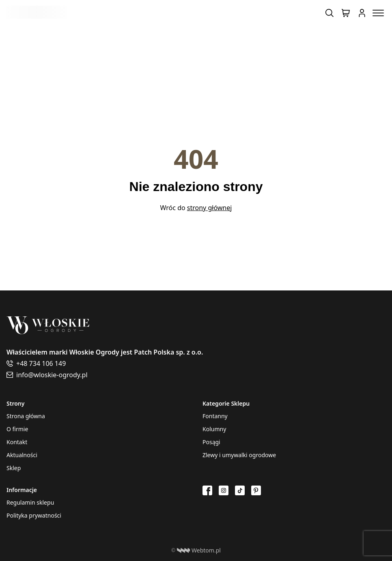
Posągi (211, 442)
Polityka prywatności (34, 515)
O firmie (17, 429)
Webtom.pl (199, 550)
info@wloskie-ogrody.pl (52, 375)
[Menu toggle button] (378, 13)
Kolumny (214, 429)
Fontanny (215, 416)
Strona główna (26, 416)
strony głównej (210, 208)
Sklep (14, 468)
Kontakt (17, 442)
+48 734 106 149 (41, 363)
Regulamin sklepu (30, 502)
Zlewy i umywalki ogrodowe (239, 455)
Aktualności (22, 455)
